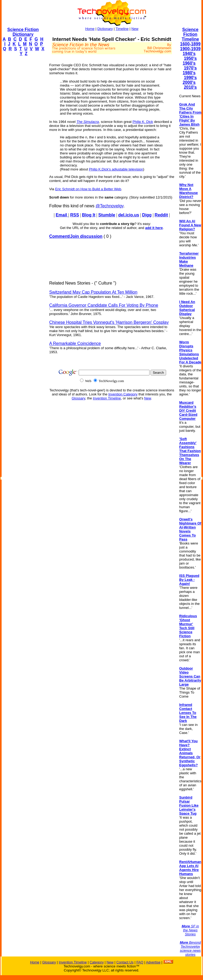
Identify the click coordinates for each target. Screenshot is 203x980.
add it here (154, 228)
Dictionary (105, 29)
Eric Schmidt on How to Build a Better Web (88, 189)
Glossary (78, 398)
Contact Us (125, 962)
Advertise (153, 962)
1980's (189, 73)
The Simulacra (88, 122)
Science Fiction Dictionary (23, 32)
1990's (190, 78)
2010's (190, 87)
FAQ (140, 962)
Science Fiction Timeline (190, 34)
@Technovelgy (109, 206)
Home (90, 29)
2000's (189, 82)
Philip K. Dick (143, 122)
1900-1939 (190, 49)
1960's (189, 63)
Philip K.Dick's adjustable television (116, 169)
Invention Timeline (107, 398)
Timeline (122, 29)
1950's (190, 58)
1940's (189, 54)
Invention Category (123, 394)
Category (97, 962)
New (135, 29)
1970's (190, 68)
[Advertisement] (23, 141)
